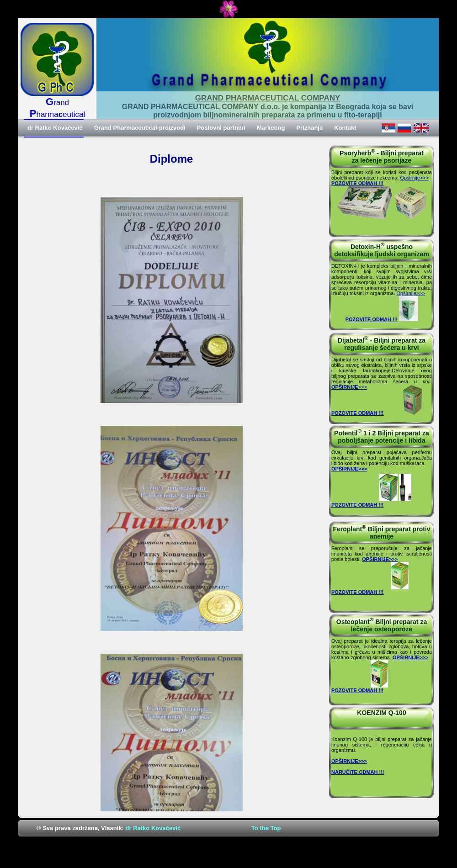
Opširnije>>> (414, 178)
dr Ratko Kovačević (153, 828)
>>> (349, 387)
